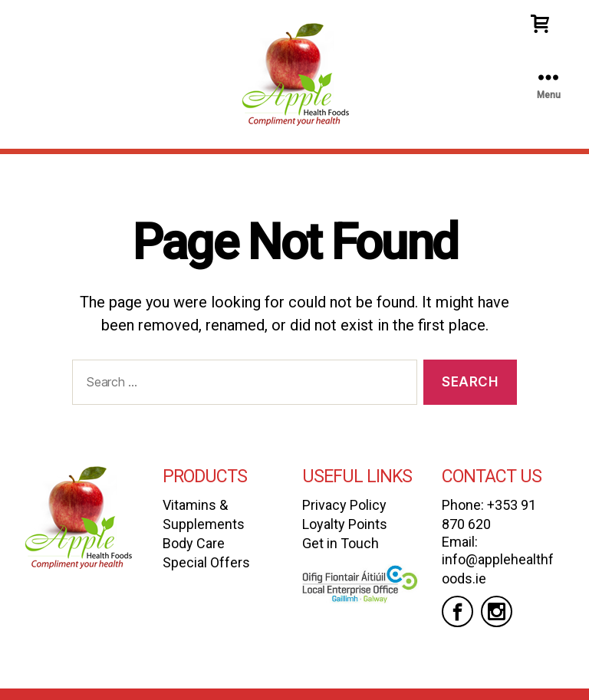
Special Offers (206, 562)
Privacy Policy (344, 505)
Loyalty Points (345, 524)
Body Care (194, 543)
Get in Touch (341, 543)
